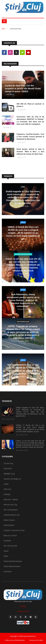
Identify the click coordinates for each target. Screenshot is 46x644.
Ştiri (3, 29)
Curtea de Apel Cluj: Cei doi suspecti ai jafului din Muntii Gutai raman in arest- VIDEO (23, 88)
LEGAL (23, 187)
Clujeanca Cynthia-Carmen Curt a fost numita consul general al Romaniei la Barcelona (30, 137)
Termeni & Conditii (36, 640)
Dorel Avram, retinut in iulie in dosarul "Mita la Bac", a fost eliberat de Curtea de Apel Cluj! (30, 152)
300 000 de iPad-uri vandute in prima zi (30, 105)
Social (23, 222)
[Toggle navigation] (4, 21)
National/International (23, 254)
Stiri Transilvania (23, 322)
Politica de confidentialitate (15, 640)
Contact (23, 606)
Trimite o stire (23, 611)
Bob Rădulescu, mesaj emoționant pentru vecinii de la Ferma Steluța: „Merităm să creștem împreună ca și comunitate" (23, 300)
